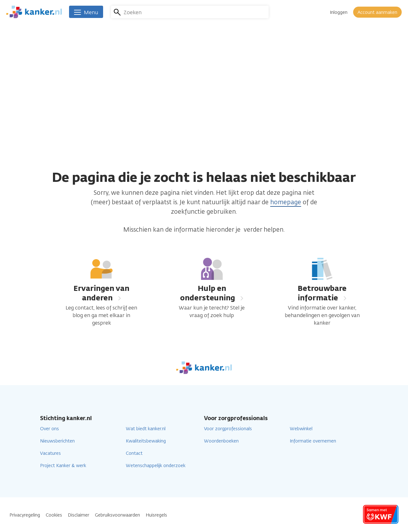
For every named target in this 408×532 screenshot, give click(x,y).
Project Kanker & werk (63, 466)
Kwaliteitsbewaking (146, 441)
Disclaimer (79, 515)
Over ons (50, 429)
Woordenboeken (221, 441)
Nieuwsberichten (57, 441)
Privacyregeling (25, 515)
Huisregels (156, 515)
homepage (286, 202)
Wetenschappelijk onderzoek (156, 466)
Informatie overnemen (313, 441)
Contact (134, 453)
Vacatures (50, 453)
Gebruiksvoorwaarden (117, 515)
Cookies (54, 515)
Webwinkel (301, 429)
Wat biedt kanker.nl (146, 429)
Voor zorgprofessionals (228, 429)
